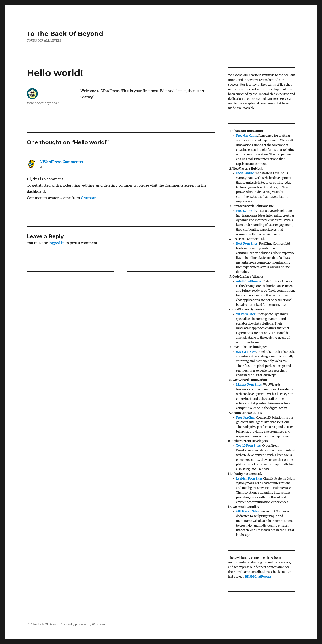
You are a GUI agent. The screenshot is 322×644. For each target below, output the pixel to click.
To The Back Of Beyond (65, 34)
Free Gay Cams (247, 136)
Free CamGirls (246, 211)
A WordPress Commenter (61, 162)
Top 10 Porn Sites (248, 446)
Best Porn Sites (247, 244)
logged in (57, 243)
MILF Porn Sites (248, 511)
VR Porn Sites (246, 314)
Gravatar (88, 198)
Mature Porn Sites (249, 385)
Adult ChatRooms (249, 281)
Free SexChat (246, 418)
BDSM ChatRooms (258, 577)
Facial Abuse (245, 173)
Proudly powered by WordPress (85, 624)
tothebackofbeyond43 (43, 103)
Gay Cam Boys (246, 352)
